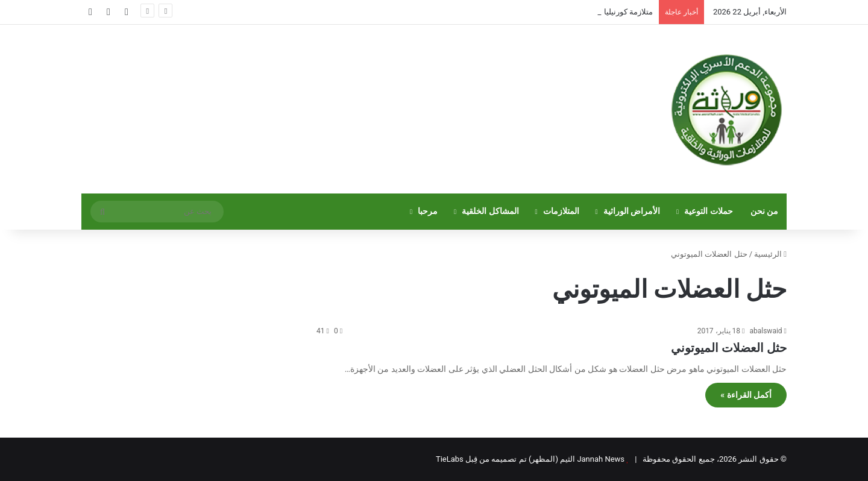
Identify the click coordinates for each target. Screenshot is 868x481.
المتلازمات (561, 211)
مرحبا (428, 211)
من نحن (765, 211)
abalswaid (766, 331)
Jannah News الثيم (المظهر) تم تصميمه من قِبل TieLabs (530, 459)
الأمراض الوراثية (632, 211)
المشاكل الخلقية (490, 211)
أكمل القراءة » (746, 395)
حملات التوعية (709, 211)
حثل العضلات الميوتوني (729, 348)
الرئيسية (770, 254)
